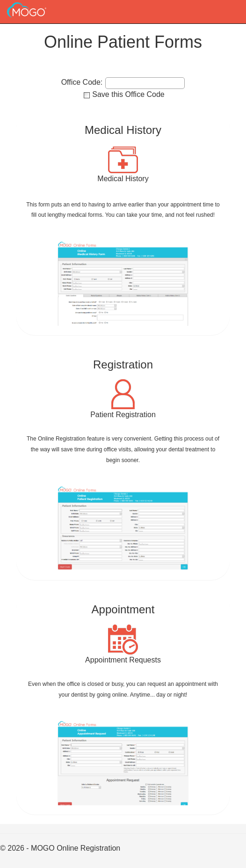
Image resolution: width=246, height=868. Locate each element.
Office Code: (82, 82)
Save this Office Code (128, 94)
